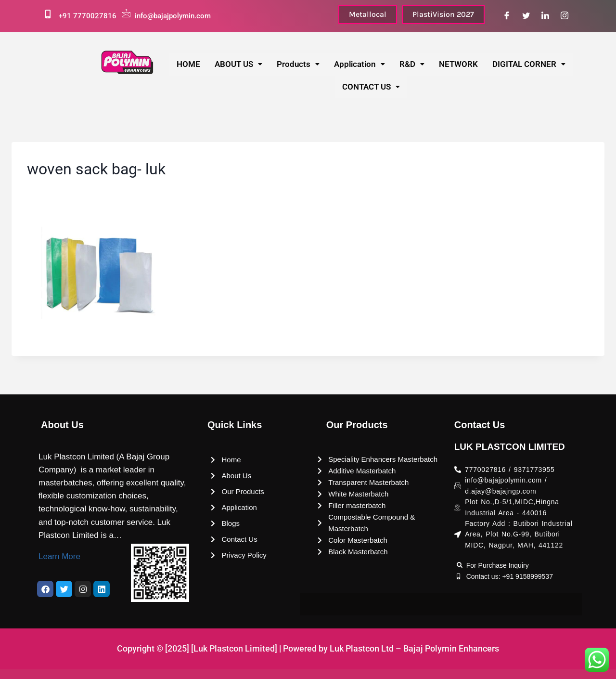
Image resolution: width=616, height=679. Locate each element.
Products (298, 64)
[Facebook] (507, 16)
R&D (412, 64)
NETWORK (458, 64)
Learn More (59, 556)
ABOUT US (238, 64)
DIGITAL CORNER (529, 64)
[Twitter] (526, 16)
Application (359, 64)
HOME (188, 64)
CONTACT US (371, 87)
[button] (238, 64)
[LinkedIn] (545, 16)
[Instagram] (565, 16)
